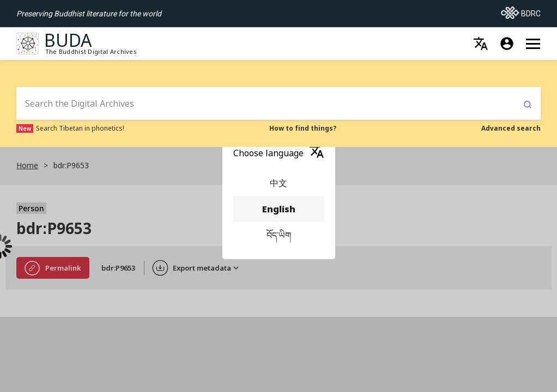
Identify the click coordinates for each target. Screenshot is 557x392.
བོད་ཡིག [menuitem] (279, 235)
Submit (528, 105)
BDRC (521, 10)
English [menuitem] (279, 209)
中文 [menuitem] (279, 183)
